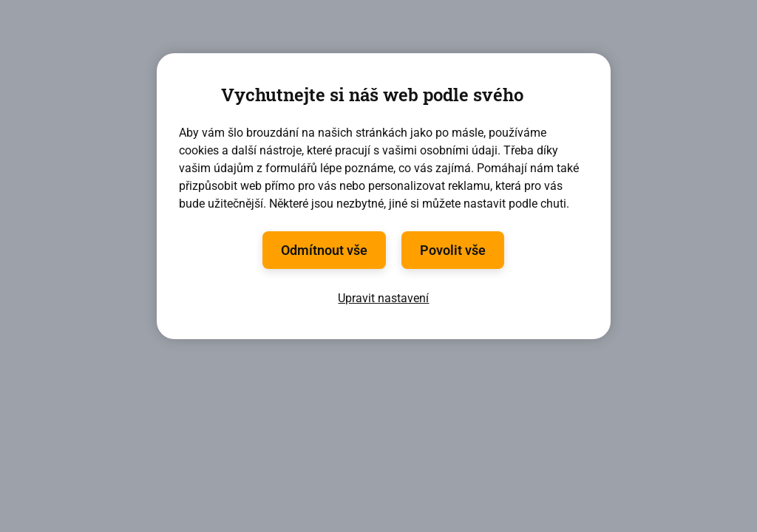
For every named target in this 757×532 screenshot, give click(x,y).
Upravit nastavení (383, 298)
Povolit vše (453, 250)
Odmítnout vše (324, 250)
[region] (384, 196)
